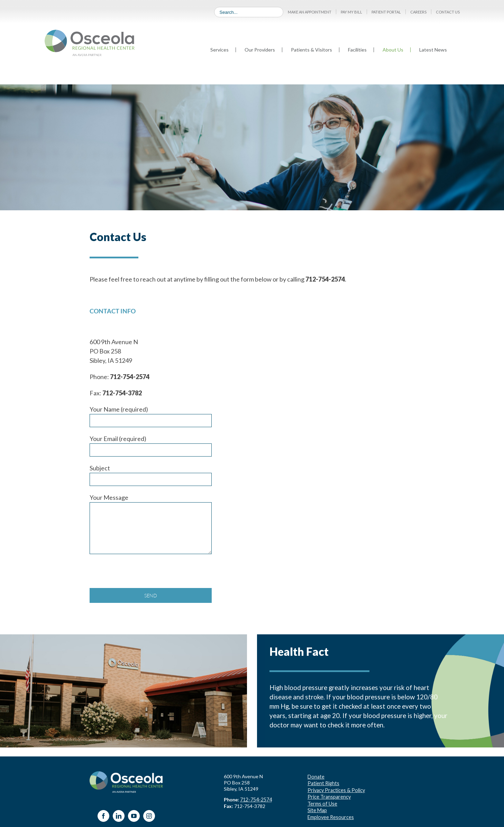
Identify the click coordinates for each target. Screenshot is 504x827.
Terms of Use (322, 802)
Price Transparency (328, 795)
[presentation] (142, 575)
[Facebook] (103, 816)
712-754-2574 (256, 799)
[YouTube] (134, 816)
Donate (316, 776)
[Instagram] (149, 816)
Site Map (317, 808)
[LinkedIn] (119, 816)
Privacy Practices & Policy (335, 789)
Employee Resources (330, 814)
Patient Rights (323, 783)
